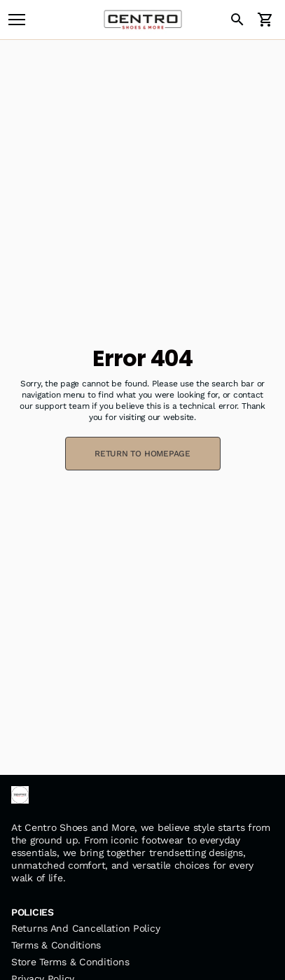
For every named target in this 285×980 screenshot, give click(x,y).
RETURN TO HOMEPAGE (142, 454)
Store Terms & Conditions (70, 962)
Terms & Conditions (56, 945)
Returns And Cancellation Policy (85, 928)
